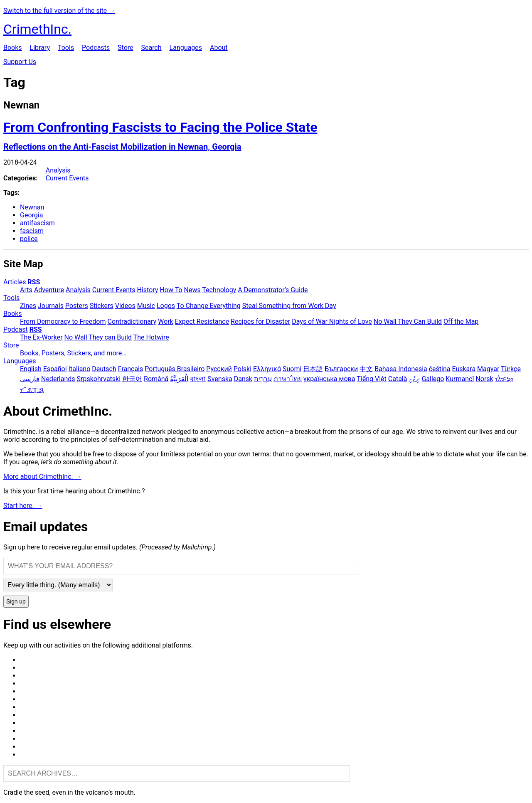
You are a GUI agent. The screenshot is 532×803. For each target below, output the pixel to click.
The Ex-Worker (41, 337)
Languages (186, 48)
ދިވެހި (414, 379)
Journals (51, 306)
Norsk (484, 379)
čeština (440, 369)
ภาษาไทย (288, 379)
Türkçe (511, 369)
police (29, 239)
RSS (34, 282)
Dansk (243, 379)
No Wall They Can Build (408, 321)
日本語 (313, 369)
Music (146, 306)
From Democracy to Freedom (63, 321)
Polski (243, 369)
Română (156, 379)
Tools (66, 48)
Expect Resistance (202, 321)
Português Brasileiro (175, 369)
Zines (28, 306)
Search (151, 48)
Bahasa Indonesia (401, 369)
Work (166, 321)
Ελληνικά (267, 369)
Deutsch (104, 369)
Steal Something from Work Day (289, 306)
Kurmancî (460, 379)
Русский (219, 369)
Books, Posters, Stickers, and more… (73, 353)
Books (13, 48)
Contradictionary (132, 321)
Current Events (67, 178)
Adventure (49, 290)
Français (131, 369)
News (192, 290)
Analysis (58, 170)
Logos (166, 306)
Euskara (464, 369)
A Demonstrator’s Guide (273, 290)
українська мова (329, 379)
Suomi (292, 369)
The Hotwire (151, 337)
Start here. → (23, 506)
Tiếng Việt (372, 379)
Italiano (80, 369)
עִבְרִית (263, 379)
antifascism (37, 223)
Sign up (16, 602)
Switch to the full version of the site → (59, 11)
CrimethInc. (37, 29)
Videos (125, 306)
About (219, 48)
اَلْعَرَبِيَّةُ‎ (179, 379)
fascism (32, 231)
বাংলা (198, 379)
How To (171, 290)
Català (398, 379)
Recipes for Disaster (260, 321)
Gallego (433, 379)
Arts (26, 290)
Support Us (20, 62)
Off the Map (461, 321)
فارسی (30, 379)
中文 (366, 369)
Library (40, 48)
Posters (77, 306)
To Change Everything (209, 306)
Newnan (32, 207)
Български (341, 369)
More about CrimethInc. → (42, 477)
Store (125, 48)
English (31, 369)
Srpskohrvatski (99, 379)
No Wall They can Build (98, 337)
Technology (219, 290)
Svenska (220, 379)
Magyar (488, 369)
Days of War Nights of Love (332, 321)
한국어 (132, 379)
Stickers (102, 306)
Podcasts (96, 48)
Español (55, 369)
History (148, 290)
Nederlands (58, 379)
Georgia (31, 215)
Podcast (16, 329)
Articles (15, 282)
